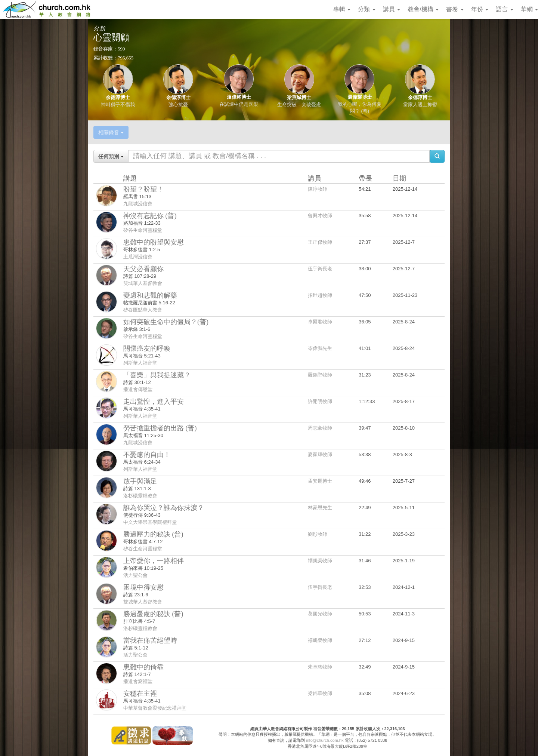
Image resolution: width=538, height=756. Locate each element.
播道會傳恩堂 (138, 389)
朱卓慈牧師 (320, 667)
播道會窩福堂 (138, 681)
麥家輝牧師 (320, 454)
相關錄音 (111, 132)
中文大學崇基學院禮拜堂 (150, 522)
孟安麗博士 (320, 481)
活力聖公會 (135, 575)
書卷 (455, 9)
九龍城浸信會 (138, 204)
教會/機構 (423, 9)
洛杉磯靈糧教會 (140, 496)
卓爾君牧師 (320, 322)
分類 (367, 9)
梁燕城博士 (299, 97)
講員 (392, 9)
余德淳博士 (118, 97)
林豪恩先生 (320, 508)
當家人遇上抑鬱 (420, 105)
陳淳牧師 (318, 189)
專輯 (342, 9)
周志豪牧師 (320, 428)
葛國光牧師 (320, 614)
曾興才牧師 (320, 216)
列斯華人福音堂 (140, 363)
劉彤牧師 (318, 534)
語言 (504, 9)
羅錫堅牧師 (320, 375)
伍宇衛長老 (320, 269)
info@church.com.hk (325, 740)
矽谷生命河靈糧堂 (143, 230)
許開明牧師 (320, 401)
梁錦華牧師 (320, 693)
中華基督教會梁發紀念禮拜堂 (155, 708)
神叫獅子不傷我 (118, 105)
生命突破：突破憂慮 (299, 105)
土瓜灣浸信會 (138, 257)
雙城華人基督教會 (143, 283)
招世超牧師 (320, 295)
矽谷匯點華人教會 (143, 310)
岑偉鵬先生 (320, 348)
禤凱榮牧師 (320, 561)
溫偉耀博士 (239, 97)
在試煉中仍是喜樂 (239, 104)
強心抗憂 (178, 105)
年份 (480, 9)
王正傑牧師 (320, 242)
